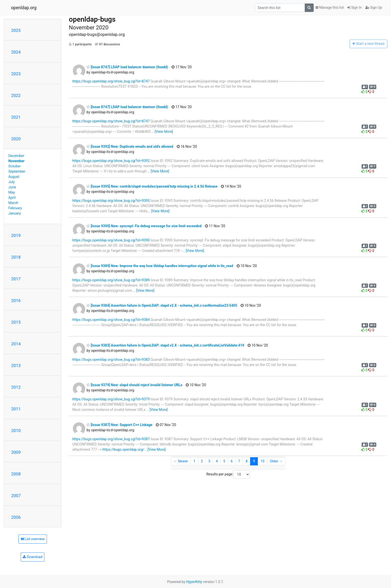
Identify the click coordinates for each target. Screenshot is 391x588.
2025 (16, 30)
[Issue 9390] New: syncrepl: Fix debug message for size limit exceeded (144, 226)
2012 (16, 387)
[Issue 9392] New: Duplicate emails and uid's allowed (130, 147)
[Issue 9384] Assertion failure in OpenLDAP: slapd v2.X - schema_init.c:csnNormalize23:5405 (162, 305)
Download (33, 557)
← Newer (181, 461)
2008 (16, 474)
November (17, 161)
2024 (16, 52)
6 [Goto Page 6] (232, 461)
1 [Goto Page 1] (195, 461)
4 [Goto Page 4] (217, 461)
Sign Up (374, 7)
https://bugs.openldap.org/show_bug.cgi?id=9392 (111, 161)
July (12, 182)
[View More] (164, 132)
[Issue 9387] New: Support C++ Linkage (119, 425)
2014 (16, 344)
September (17, 171)
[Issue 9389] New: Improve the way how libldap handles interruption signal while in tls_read (160, 266)
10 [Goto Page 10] (263, 461)
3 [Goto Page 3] (209, 461)
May (12, 192)
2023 (16, 74)
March (13, 203)
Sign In (355, 7)
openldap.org (24, 8)
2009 (16, 452)
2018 (16, 257)
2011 (16, 409)
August (14, 177)
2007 (16, 496)
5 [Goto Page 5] (224, 461)
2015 (16, 322)
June (12, 187)
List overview (33, 539)
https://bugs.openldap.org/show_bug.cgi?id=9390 (111, 240)
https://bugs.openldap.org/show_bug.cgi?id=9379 (111, 399)
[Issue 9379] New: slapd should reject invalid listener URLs (134, 385)
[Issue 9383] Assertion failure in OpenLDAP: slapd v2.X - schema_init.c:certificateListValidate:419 (165, 345)
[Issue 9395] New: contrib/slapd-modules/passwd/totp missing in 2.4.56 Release (152, 186)
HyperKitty (194, 582)
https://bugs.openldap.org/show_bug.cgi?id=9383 (111, 360)
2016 (16, 300)
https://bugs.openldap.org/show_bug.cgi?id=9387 (111, 439)
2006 (16, 517)
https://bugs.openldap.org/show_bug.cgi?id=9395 (111, 201)
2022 (16, 95)
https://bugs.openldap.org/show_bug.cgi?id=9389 (111, 280)
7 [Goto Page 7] (239, 461)
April (12, 198)
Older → (276, 461)
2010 (16, 431)
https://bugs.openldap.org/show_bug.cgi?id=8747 (111, 81)
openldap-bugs (92, 19)
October (15, 166)
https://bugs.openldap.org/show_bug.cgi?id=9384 (111, 320)
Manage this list (330, 7)
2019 (16, 235)
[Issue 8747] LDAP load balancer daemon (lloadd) (127, 67)
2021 (16, 117)
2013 (16, 366)
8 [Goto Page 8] (247, 461)
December (16, 156)
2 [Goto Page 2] (202, 461)
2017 (16, 279)
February (15, 208)
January (15, 213)
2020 (16, 139)
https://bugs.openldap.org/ (123, 449)
